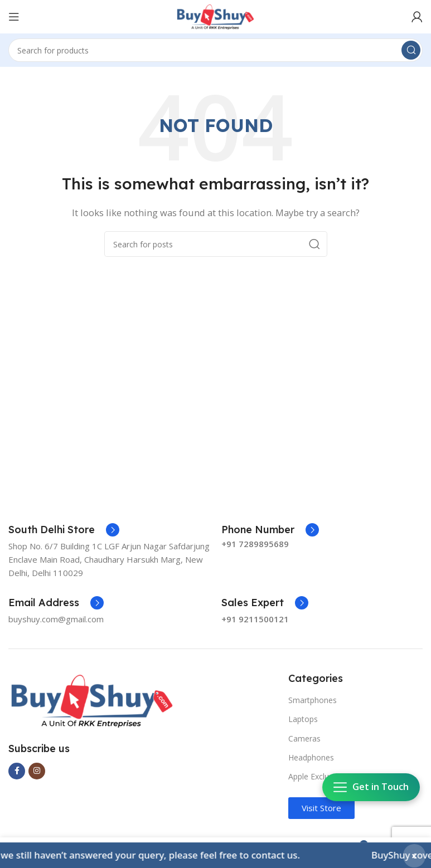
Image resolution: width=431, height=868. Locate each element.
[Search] (215, 50)
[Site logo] (215, 16)
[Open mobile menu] (14, 17)
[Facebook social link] (17, 771)
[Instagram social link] (37, 771)
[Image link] (92, 700)
